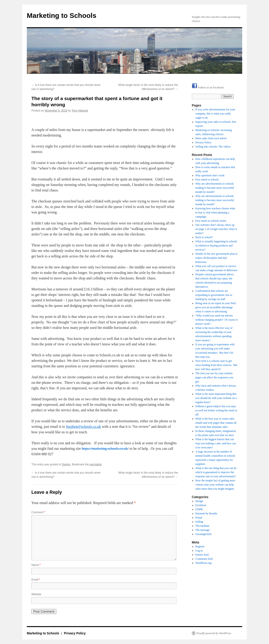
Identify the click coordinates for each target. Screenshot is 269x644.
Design (66, 464)
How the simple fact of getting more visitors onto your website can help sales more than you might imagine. (215, 485)
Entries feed (202, 555)
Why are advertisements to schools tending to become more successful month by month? (215, 188)
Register (200, 546)
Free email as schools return (211, 221)
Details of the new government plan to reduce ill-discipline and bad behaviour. (217, 258)
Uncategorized (203, 534)
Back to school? (204, 237)
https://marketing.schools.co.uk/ (105, 449)
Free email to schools (207, 180)
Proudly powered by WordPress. (214, 633)
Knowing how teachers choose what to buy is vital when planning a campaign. (215, 213)
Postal (199, 518)
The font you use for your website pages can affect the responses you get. (214, 377)
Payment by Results (206, 513)
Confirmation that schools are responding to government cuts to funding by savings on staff (214, 295)
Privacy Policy (203, 142)
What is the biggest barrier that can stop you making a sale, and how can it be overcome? (216, 443)
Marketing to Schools (62, 15)
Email (36, 580)
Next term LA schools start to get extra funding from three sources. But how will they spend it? (216, 365)
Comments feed (204, 559)
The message (203, 530)
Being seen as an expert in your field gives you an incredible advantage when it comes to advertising (216, 307)
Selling (199, 522)
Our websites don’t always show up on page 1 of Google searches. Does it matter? (216, 229)
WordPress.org (203, 563)
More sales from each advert (211, 138)
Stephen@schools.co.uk (83, 427)
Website (36, 594)
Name (36, 565)
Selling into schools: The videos (213, 147)
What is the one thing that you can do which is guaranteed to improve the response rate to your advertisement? (216, 472)
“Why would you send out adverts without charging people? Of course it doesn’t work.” (217, 320)
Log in (199, 551)
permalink (96, 464)
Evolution (201, 505)
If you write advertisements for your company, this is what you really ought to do (215, 114)
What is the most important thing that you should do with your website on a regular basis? (216, 398)
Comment (38, 512)
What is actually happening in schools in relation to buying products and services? (216, 246)
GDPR (199, 509)
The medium (202, 526)
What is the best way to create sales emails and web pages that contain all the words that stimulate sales (216, 423)
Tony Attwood (80, 111)
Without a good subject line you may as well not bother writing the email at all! (216, 410)
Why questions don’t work (210, 175)
